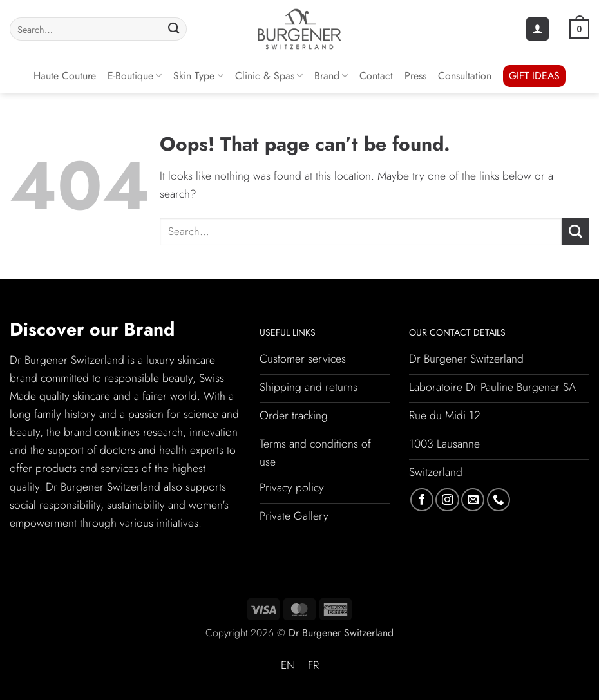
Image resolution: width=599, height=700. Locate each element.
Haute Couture (65, 76)
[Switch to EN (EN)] (288, 666)
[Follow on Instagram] (447, 500)
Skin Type (198, 76)
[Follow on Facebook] (422, 500)
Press (415, 76)
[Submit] (174, 29)
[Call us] (499, 500)
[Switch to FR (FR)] (313, 666)
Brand (331, 76)
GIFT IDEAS (534, 76)
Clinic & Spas (269, 76)
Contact (376, 76)
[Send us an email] (473, 500)
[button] (537, 29)
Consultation (465, 76)
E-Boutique (135, 76)
